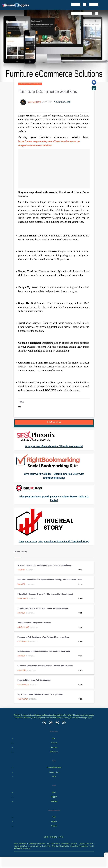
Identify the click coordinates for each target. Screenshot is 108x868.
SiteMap (54, 826)
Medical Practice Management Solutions (34, 623)
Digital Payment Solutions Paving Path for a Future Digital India (44, 651)
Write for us (54, 752)
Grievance (54, 747)
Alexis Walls (23, 642)
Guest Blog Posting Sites (79, 846)
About (54, 738)
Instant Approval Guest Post (40, 846)
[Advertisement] (54, 169)
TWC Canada (23, 699)
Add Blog (54, 801)
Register (54, 821)
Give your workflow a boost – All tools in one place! (54, 446)
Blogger (21, 584)
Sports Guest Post (21, 846)
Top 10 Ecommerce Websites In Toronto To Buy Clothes (40, 694)
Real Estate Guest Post (69, 844)
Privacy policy (54, 772)
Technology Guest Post (37, 844)
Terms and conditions (54, 768)
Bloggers (54, 797)
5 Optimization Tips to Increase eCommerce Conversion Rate (43, 608)
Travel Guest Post (20, 844)
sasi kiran (22, 670)
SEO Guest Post (53, 844)
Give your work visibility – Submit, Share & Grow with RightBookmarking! (54, 476)
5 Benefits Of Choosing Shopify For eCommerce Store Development (45, 594)
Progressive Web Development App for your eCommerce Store (43, 637)
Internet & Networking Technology (30, 84)
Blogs (54, 792)
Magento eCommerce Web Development (34, 680)
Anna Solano (23, 627)
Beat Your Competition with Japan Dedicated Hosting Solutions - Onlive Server (50, 580)
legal (54, 777)
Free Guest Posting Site (61, 846)
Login (54, 817)
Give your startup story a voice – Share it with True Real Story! (54, 541)
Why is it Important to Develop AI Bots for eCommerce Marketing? (45, 565)
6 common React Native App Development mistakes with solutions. (45, 666)
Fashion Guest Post (86, 844)
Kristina (21, 570)
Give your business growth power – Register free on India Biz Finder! (54, 498)
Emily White (22, 599)
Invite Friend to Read (54, 422)
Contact (54, 743)
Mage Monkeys (34, 102)
